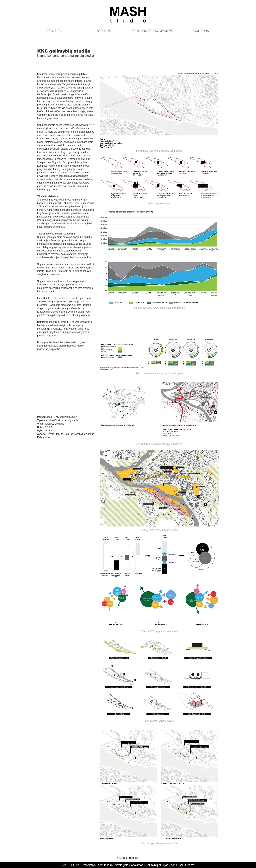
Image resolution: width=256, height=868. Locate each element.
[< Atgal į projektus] (128, 858)
